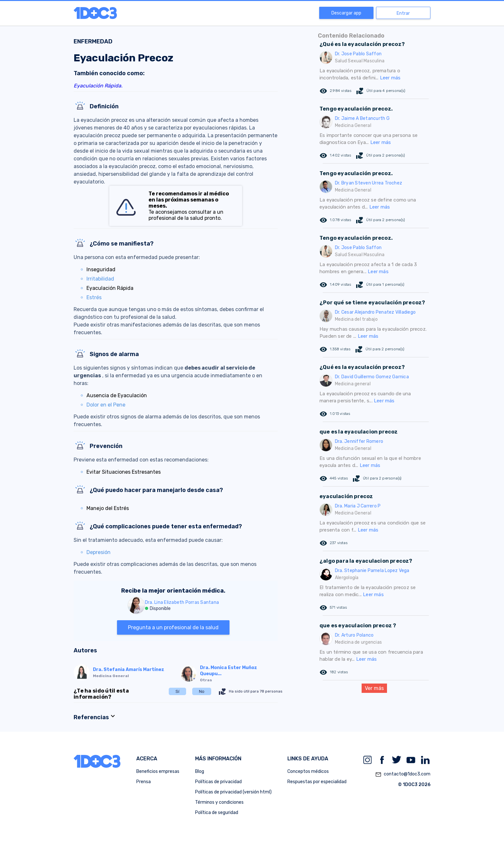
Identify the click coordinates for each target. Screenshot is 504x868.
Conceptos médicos (308, 771)
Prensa (144, 782)
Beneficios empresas (158, 771)
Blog (200, 771)
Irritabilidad (100, 279)
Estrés (94, 297)
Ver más (374, 688)
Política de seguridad (217, 813)
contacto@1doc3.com (403, 774)
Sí (177, 691)
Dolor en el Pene (106, 405)
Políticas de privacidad (218, 782)
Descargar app (346, 13)
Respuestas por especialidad (317, 782)
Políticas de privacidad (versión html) (233, 792)
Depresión (99, 552)
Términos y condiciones (219, 802)
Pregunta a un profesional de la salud (173, 627)
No (202, 691)
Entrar (403, 13)
